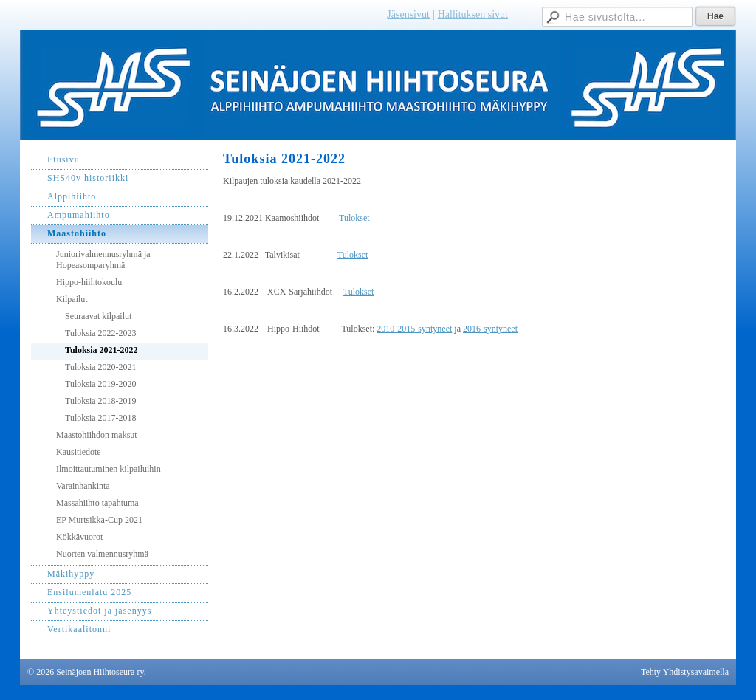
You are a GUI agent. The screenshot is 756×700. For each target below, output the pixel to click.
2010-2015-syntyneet (414, 329)
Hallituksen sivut (473, 14)
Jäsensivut (408, 14)
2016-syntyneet (490, 329)
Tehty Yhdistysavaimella (685, 672)
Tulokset (354, 218)
